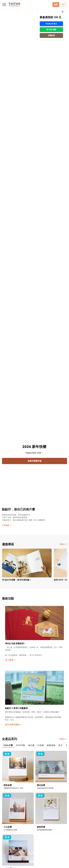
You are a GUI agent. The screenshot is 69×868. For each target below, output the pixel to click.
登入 (64, 4)
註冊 (56, 4)
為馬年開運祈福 (34, 461)
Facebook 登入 (51, 24)
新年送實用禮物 (13, 725)
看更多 (63, 544)
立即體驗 (7, 525)
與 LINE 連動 (51, 30)
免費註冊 (51, 35)
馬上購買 (10, 660)
